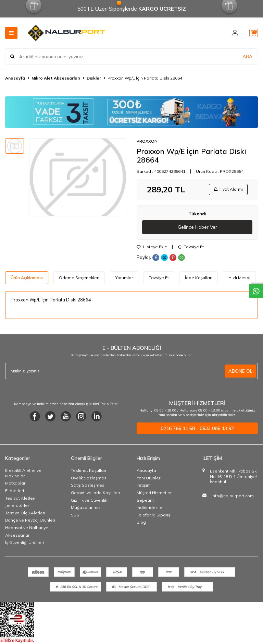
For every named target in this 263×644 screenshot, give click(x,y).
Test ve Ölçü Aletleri (25, 514)
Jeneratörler (17, 507)
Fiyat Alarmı (227, 190)
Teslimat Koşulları (89, 472)
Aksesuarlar (17, 536)
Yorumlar (124, 279)
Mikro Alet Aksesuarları (56, 78)
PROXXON (147, 141)
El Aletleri (15, 492)
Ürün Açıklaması (27, 279)
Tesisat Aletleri (20, 499)
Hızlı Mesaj (239, 279)
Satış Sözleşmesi (88, 487)
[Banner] (131, 112)
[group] (78, 177)
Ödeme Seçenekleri (79, 279)
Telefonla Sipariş (153, 516)
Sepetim (145, 502)
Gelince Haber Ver (197, 228)
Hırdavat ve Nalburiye (27, 529)
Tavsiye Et (191, 248)
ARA (247, 56)
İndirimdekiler (150, 509)
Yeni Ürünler (148, 479)
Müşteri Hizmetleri (155, 494)
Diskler (94, 78)
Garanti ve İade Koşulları (95, 494)
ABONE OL (240, 372)
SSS (75, 516)
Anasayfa (15, 78)
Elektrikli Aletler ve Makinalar (23, 474)
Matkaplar (15, 485)
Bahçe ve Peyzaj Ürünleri (30, 522)
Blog (141, 524)
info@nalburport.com (233, 497)
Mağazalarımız (86, 509)
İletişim (144, 487)
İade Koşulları (199, 279)
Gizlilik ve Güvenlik (89, 502)
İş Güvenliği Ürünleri (24, 544)
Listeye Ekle (152, 248)
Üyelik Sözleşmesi (89, 479)
